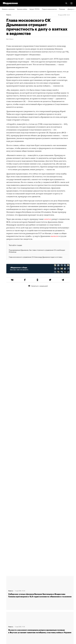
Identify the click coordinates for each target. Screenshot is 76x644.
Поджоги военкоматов (49, 9)
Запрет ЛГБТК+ (35, 9)
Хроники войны (22, 9)
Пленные (62, 9)
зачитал (48, 219)
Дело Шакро (10, 39)
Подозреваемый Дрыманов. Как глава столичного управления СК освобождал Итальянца (37, 251)
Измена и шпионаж (8, 9)
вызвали (54, 236)
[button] (71, 3)
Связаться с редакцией (38, 286)
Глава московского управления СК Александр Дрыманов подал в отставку (36, 257)
